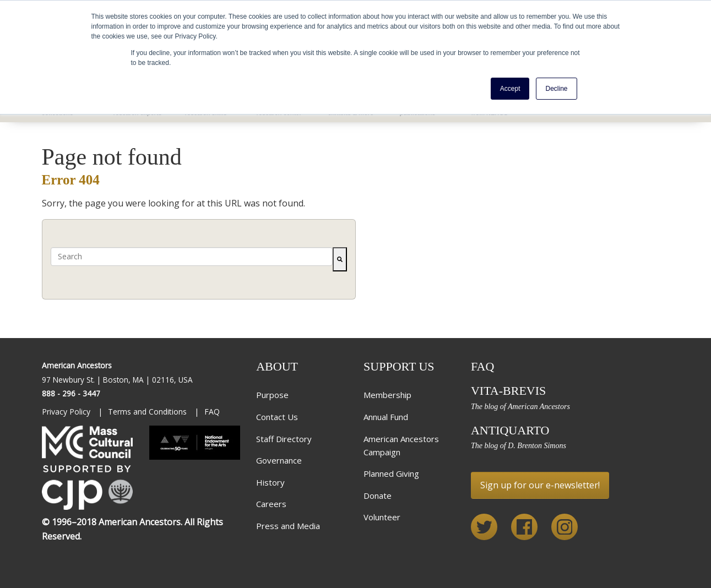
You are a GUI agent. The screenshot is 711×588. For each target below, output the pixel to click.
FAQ (482, 366)
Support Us (399, 366)
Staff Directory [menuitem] (284, 439)
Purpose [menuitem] (272, 395)
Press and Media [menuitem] (288, 526)
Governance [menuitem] (279, 460)
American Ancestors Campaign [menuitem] (401, 445)
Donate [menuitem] (378, 496)
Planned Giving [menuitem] (391, 473)
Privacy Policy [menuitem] (67, 412)
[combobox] (192, 257)
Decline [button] (556, 89)
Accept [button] (510, 89)
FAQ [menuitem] (212, 412)
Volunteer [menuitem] (382, 517)
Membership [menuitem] (387, 395)
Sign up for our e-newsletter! (540, 485)
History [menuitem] (270, 482)
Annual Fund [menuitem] (386, 417)
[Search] (340, 259)
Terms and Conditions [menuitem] (148, 412)
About (277, 366)
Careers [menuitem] (271, 504)
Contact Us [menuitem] (277, 417)
